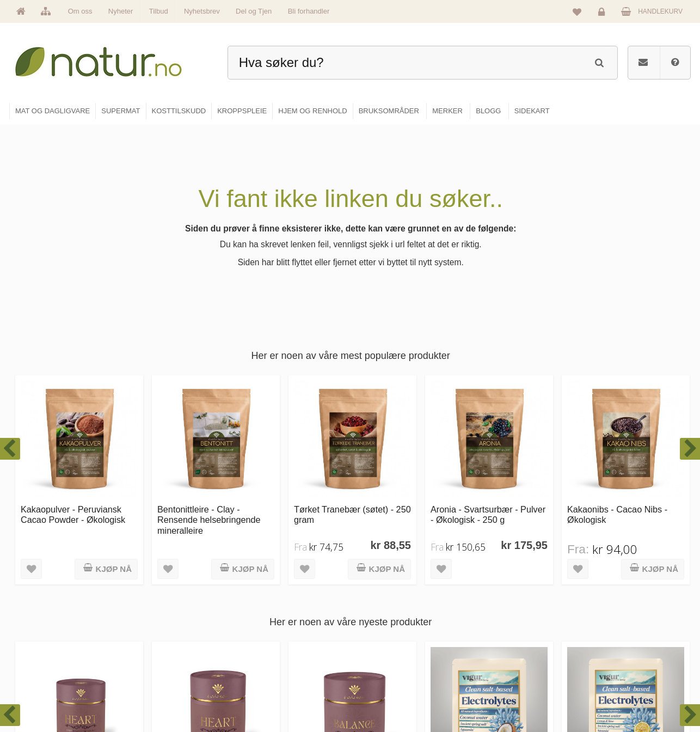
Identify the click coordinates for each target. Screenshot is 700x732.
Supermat (378, 621)
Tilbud (159, 11)
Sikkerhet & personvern (624, 692)
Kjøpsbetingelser (614, 668)
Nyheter (121, 11)
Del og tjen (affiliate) (509, 668)
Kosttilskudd (382, 645)
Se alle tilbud (268, 692)
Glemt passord (611, 621)
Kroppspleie (381, 668)
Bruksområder (500, 621)
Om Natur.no (267, 621)
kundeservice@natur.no (118, 662)
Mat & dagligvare (389, 598)
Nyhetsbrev (202, 11)
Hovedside (264, 598)
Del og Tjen (254, 11)
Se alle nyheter (271, 668)
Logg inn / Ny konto (618, 598)
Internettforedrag (504, 645)
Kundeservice (609, 645)
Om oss (80, 11)
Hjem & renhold (387, 692)
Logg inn (603, 14)
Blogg (488, 598)
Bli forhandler (309, 11)
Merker (259, 645)
